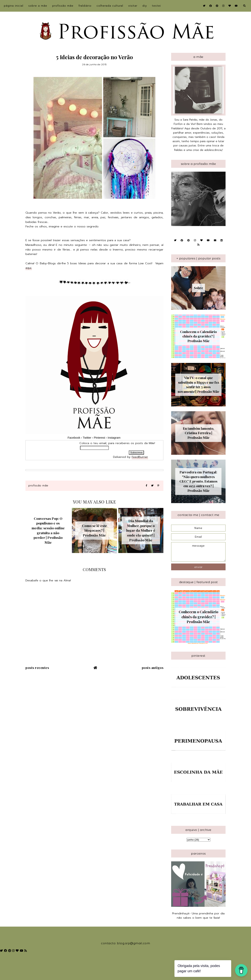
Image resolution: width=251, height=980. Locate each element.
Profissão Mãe (63, 6)
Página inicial (14, 6)
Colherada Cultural (110, 6)
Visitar (133, 6)
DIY (145, 6)
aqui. (29, 268)
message (198, 552)
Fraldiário (85, 6)
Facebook (74, 438)
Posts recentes (37, 668)
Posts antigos (153, 668)
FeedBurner (140, 457)
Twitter (87, 438)
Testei (156, 6)
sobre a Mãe (38, 6)
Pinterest (99, 438)
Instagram (114, 438)
